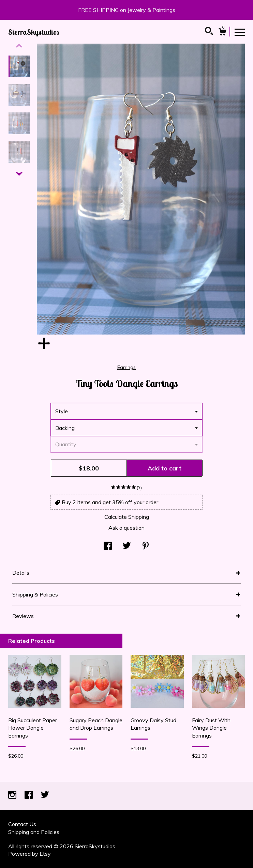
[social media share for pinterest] (146, 546)
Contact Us (22, 824)
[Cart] (222, 33)
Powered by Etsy (29, 854)
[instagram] (13, 795)
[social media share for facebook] (108, 546)
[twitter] (45, 795)
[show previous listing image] (19, 46)
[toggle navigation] (240, 32)
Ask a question (126, 528)
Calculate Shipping (127, 517)
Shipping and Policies (34, 832)
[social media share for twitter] (127, 546)
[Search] (209, 32)
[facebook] (29, 795)
